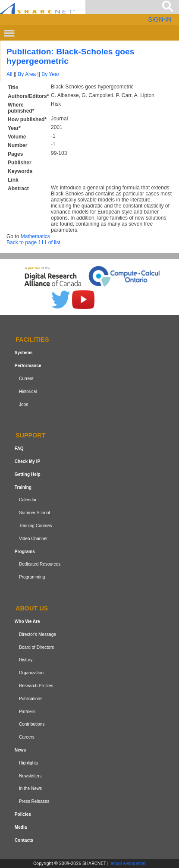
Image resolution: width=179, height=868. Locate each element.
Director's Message (38, 634)
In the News (30, 788)
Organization (31, 673)
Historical (28, 392)
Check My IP (27, 461)
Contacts (24, 840)
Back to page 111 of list (33, 242)
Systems (24, 353)
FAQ (19, 448)
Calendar (28, 500)
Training (23, 487)
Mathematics (35, 236)
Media (21, 827)
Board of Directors (36, 647)
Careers (27, 737)
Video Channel (33, 539)
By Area (27, 74)
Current (26, 379)
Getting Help (28, 474)
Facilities (32, 340)
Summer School (35, 513)
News (20, 750)
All (9, 74)
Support (31, 436)
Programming (32, 577)
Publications (31, 699)
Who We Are (27, 621)
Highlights (28, 763)
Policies (23, 814)
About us (32, 608)
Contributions (32, 724)
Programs (25, 552)
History (26, 660)
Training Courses (35, 526)
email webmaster (129, 863)
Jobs (24, 404)
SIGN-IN (160, 19)
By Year (50, 74)
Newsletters (30, 776)
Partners (27, 712)
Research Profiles (36, 686)
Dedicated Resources (40, 565)
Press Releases (34, 801)
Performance (28, 366)
